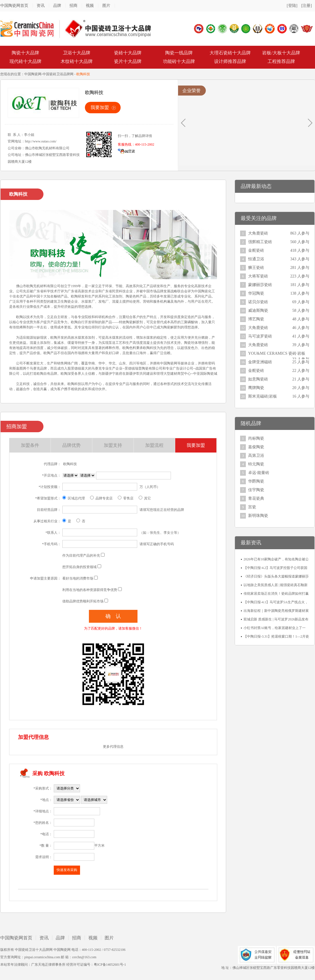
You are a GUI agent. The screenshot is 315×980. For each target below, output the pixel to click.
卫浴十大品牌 (77, 53)
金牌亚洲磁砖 (260, 362)
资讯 (41, 6)
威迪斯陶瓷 (258, 311)
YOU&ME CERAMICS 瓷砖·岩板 (277, 353)
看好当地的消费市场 (78, 578)
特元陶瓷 (256, 464)
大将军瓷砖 (258, 276)
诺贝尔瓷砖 (258, 302)
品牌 (57, 6)
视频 (90, 6)
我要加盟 (100, 107)
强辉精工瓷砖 (260, 242)
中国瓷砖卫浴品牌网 (58, 74)
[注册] (307, 6)
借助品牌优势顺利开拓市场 (83, 601)
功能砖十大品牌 (179, 61)
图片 (106, 6)
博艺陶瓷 (256, 319)
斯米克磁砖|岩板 (263, 396)
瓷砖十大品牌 (128, 53)
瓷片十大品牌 (128, 61)
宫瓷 (252, 507)
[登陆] (292, 6)
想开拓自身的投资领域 (79, 567)
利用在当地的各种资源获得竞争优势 (90, 590)
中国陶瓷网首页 (14, 6)
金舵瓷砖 (256, 250)
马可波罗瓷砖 (260, 336)
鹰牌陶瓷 (256, 388)
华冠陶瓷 (256, 293)
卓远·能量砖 (259, 473)
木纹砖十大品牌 (77, 61)
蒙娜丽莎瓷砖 (260, 285)
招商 (73, 6)
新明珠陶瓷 (258, 516)
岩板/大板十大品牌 (281, 53)
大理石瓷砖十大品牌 (230, 53)
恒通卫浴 (256, 259)
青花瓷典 (256, 498)
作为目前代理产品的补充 (81, 556)
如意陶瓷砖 (258, 379)
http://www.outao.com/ (41, 141)
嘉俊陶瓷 (256, 447)
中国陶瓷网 (33, 74)
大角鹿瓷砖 (258, 233)
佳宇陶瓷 (256, 490)
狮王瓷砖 (256, 268)
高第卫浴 (256, 456)
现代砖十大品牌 (25, 61)
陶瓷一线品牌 (179, 53)
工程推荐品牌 (281, 61)
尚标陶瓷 (256, 438)
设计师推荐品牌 (230, 61)
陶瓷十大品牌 (25, 53)
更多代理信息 (113, 747)
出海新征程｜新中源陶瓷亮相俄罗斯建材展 (276, 611)
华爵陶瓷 (256, 481)
